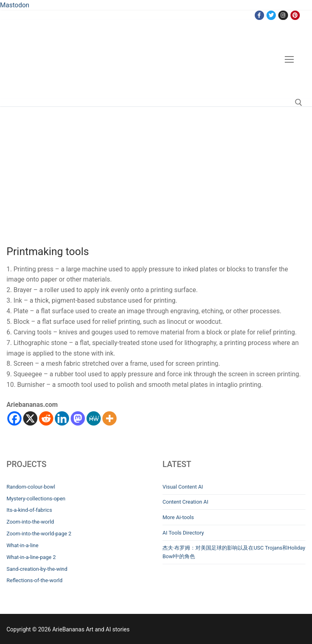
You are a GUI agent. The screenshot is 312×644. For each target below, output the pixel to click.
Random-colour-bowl (31, 487)
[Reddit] (46, 418)
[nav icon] (289, 59)
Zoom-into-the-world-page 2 (39, 534)
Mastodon (15, 5)
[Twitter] (271, 15)
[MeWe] (94, 418)
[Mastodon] (78, 418)
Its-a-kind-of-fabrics (29, 510)
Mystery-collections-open (36, 499)
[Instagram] (283, 15)
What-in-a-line (23, 545)
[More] (109, 418)
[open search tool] (299, 103)
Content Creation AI (185, 502)
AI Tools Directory (183, 533)
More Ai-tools (178, 517)
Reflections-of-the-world (35, 580)
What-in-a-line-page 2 (31, 557)
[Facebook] (259, 15)
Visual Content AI (183, 487)
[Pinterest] (295, 15)
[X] (30, 418)
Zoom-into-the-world (30, 522)
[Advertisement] (156, 167)
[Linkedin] (62, 418)
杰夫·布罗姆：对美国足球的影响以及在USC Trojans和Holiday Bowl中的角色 (234, 552)
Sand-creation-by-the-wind (37, 569)
